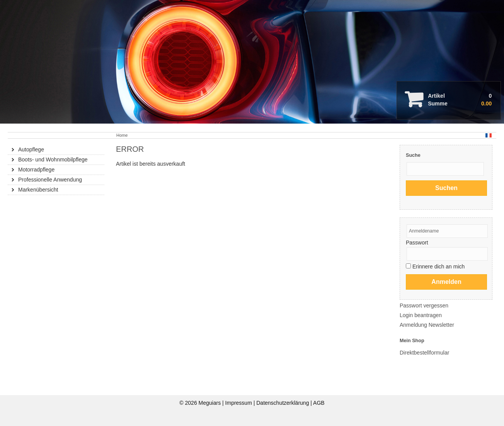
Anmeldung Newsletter (427, 325)
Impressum (239, 403)
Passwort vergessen (424, 305)
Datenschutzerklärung (283, 403)
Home (122, 135)
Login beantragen (421, 315)
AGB (319, 403)
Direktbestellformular (424, 353)
